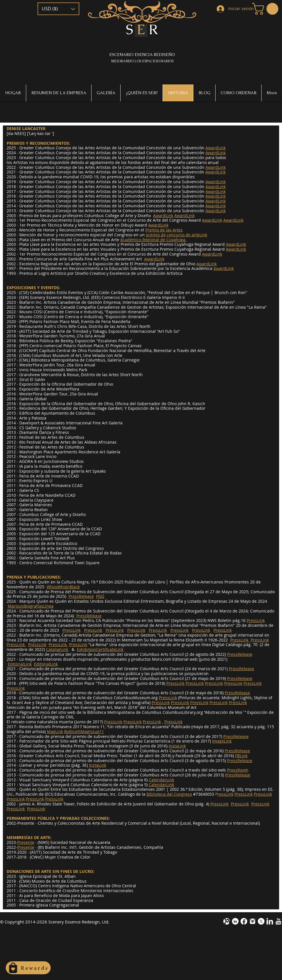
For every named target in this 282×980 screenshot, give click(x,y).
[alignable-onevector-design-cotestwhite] (227, 921)
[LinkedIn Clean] (270, 921)
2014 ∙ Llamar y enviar (28, 765)
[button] (58, 9)
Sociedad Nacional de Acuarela (80, 842)
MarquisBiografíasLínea (31, 606)
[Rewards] (28, 968)
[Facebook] (244, 921)
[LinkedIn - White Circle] (235, 921)
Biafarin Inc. (31, 307)
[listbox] (58, 9)
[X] (261, 921)
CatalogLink (57, 649)
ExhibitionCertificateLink (100, 649)
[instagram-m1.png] (253, 921)
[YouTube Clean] (278, 921)
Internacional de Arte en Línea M (154, 302)
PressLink (72, 630)
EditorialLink (20, 664)
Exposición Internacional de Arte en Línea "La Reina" (216, 307)
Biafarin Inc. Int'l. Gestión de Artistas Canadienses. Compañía (104, 847)
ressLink (225, 794)
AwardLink (163, 215)
